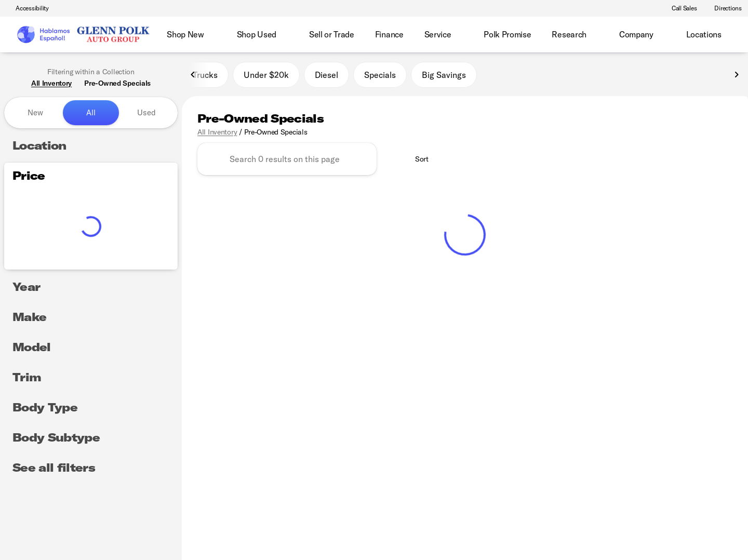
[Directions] (723, 8)
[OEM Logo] (43, 35)
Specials (380, 77)
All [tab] (91, 112)
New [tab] (35, 112)
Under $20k (266, 77)
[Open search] (724, 35)
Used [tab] (146, 112)
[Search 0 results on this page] (287, 162)
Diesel (326, 77)
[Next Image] (737, 77)
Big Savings (444, 77)
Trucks (205, 77)
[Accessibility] (28, 8)
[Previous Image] (193, 77)
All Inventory (217, 135)
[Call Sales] (680, 8)
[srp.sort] (416, 162)
